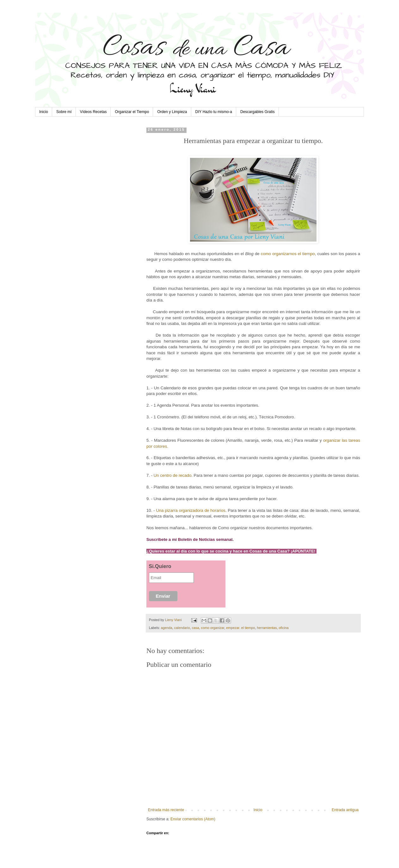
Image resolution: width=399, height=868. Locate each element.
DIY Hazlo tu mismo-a (214, 112)
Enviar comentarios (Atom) (193, 819)
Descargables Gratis (258, 112)
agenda (167, 628)
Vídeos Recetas (93, 112)
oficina (284, 628)
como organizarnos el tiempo (288, 254)
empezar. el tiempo (240, 628)
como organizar (213, 628)
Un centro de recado (173, 475)
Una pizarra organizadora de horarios (191, 510)
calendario (182, 628)
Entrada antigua (345, 810)
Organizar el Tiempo (132, 112)
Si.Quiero (160, 566)
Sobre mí (64, 112)
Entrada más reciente (166, 810)
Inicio (44, 112)
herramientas (267, 628)
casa (196, 628)
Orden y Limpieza (172, 112)
